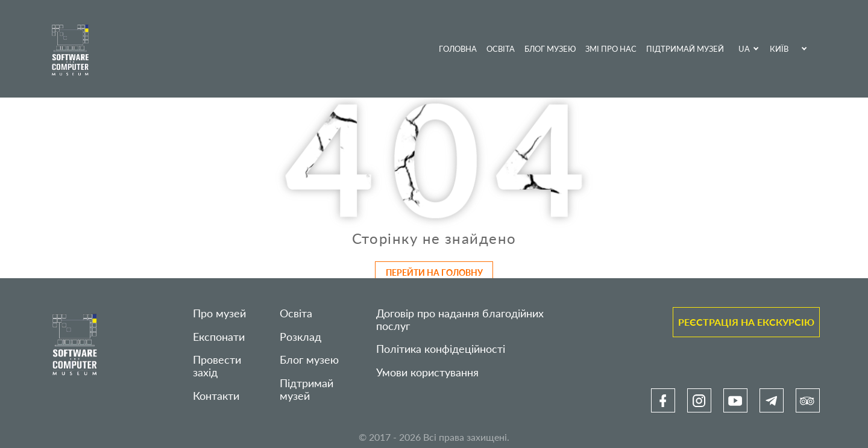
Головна (458, 49)
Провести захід (217, 366)
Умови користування (427, 372)
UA (744, 49)
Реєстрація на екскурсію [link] (746, 322)
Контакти (216, 396)
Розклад (300, 337)
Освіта (501, 49)
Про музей (219, 313)
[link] (663, 400)
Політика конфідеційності (441, 349)
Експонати (219, 337)
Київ (779, 49)
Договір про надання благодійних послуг (460, 320)
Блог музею (550, 49)
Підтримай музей (685, 49)
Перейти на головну (434, 272)
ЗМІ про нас (611, 49)
